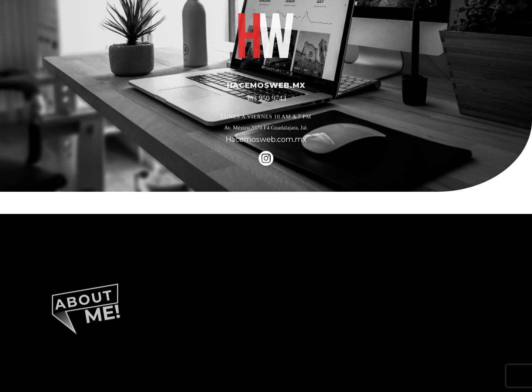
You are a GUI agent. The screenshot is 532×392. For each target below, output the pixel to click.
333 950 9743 (266, 99)
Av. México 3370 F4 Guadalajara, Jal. (266, 128)
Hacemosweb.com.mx (266, 139)
